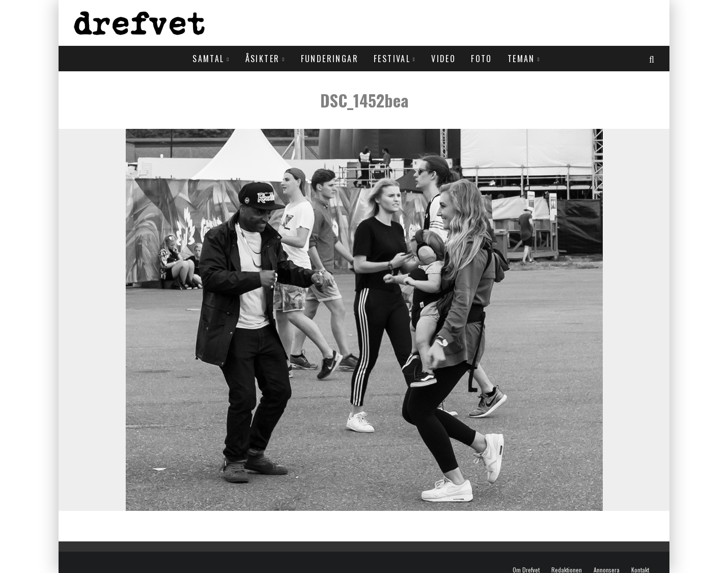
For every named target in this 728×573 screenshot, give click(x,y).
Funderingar (330, 59)
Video (443, 59)
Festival (392, 59)
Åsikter (263, 59)
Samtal (208, 59)
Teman (521, 59)
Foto (482, 59)
